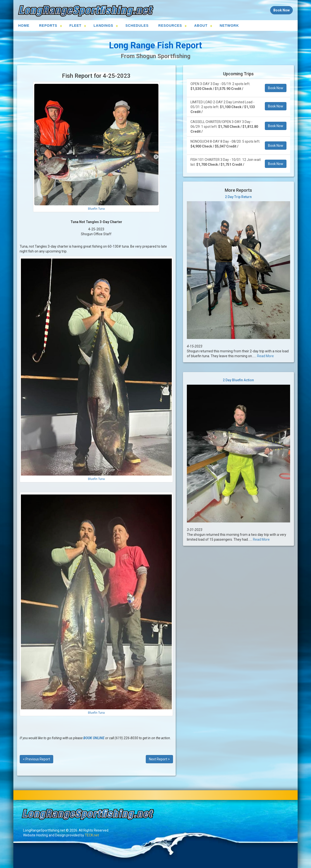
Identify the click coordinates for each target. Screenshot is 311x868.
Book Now (276, 88)
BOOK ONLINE (94, 738)
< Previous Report (36, 759)
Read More (265, 356)
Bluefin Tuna (96, 209)
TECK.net (92, 835)
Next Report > (159, 759)
